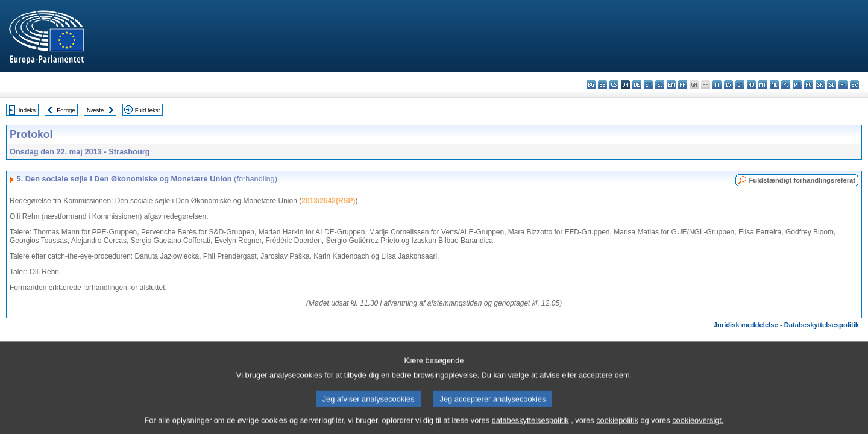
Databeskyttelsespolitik (822, 325)
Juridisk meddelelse (746, 325)
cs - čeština (614, 85)
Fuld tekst (148, 110)
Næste (95, 110)
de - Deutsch (637, 85)
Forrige (66, 110)
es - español (602, 85)
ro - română (809, 85)
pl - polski (786, 85)
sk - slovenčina (820, 85)
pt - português (797, 85)
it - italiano (717, 85)
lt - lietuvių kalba (740, 85)
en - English (671, 85)
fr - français (683, 85)
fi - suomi (843, 85)
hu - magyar (751, 85)
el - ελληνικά (660, 85)
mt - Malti (763, 85)
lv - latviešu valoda (728, 85)
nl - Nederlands (774, 85)
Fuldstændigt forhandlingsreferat (802, 180)
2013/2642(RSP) (328, 201)
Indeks (27, 110)
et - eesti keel (648, 85)
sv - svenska (854, 85)
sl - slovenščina (832, 85)
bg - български (591, 85)
